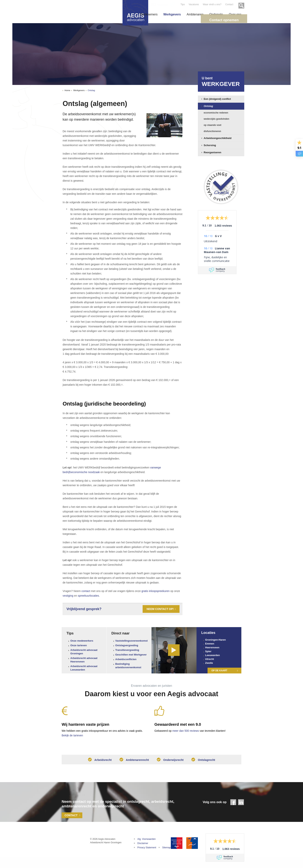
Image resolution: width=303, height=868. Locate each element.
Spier (208, 651)
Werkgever (223, 81)
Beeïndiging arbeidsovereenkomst (128, 666)
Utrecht (210, 659)
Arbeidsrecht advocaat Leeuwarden (84, 668)
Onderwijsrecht (171, 761)
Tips (182, 4)
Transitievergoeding (127, 650)
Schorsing (210, 145)
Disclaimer (143, 845)
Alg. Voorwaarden (147, 841)
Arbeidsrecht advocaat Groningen (84, 652)
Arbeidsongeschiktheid (218, 138)
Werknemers (149, 14)
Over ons (235, 14)
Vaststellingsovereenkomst (132, 641)
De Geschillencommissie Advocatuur (192, 845)
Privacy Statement (147, 849)
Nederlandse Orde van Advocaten (177, 845)
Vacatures (193, 4)
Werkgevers (172, 14)
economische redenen (216, 113)
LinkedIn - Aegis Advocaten (241, 804)
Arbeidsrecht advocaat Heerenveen (84, 660)
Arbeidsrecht (97, 761)
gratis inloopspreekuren (156, 591)
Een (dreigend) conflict (217, 99)
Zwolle (209, 663)
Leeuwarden (213, 655)
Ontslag (91, 90)
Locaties (208, 633)
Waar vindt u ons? (212, 4)
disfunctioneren (212, 131)
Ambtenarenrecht (133, 761)
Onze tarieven (79, 645)
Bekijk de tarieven (72, 735)
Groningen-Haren (216, 640)
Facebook (233, 804)
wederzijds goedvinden (216, 119)
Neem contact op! (160, 609)
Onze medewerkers (82, 641)
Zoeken (240, 4)
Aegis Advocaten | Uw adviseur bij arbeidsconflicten (70, 847)
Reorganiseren (212, 152)
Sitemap (166, 849)
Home (67, 90)
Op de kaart (219, 671)
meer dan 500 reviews (186, 731)
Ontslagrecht (206, 761)
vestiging (68, 596)
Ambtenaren (195, 14)
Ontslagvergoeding (127, 645)
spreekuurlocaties (89, 596)
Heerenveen (212, 647)
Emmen (210, 644)
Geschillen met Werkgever (131, 655)
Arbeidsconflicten (126, 659)
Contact (229, 4)
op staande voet (212, 125)
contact (86, 591)
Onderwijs (216, 14)
